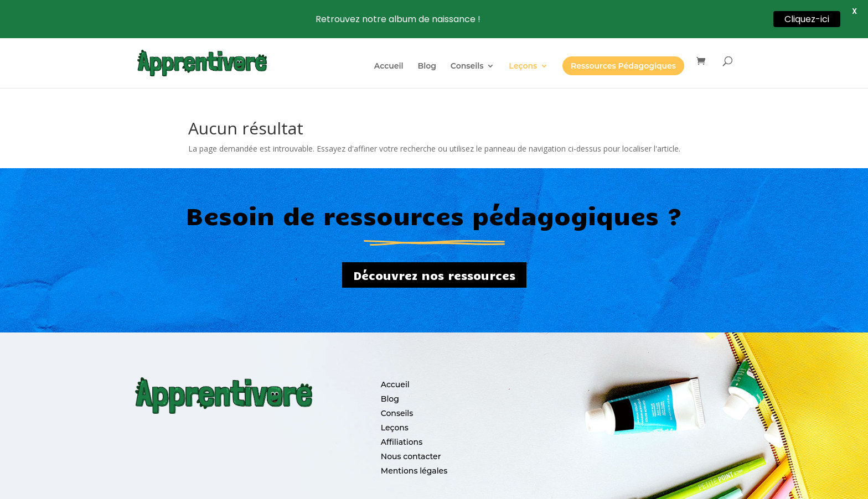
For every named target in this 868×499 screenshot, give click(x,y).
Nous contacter (411, 448)
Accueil (389, 66)
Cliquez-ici (807, 19)
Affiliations (402, 433)
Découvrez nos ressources (434, 266)
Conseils (467, 66)
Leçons (523, 66)
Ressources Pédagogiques (623, 66)
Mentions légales (414, 462)
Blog (427, 66)
